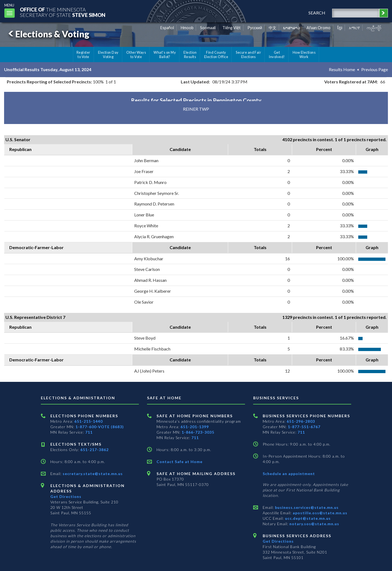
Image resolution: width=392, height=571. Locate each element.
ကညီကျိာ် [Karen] (374, 28)
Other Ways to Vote (136, 55)
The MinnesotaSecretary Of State (63, 12)
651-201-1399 (195, 427)
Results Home (342, 69)
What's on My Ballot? (165, 55)
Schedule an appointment (289, 474)
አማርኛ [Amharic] (354, 28)
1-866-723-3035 (198, 432)
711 (89, 432)
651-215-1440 (88, 421)
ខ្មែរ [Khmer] (340, 28)
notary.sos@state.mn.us (314, 524)
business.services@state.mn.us (306, 507)
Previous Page (375, 69)
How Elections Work (304, 55)
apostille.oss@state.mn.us (319, 513)
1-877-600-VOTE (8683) (100, 427)
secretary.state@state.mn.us (92, 474)
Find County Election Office (216, 55)
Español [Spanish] (167, 28)
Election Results (190, 55)
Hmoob (187, 28)
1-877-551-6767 (304, 427)
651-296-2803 (301, 421)
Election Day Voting (108, 55)
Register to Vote (83, 55)
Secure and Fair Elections (248, 55)
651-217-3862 (94, 450)
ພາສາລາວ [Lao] (292, 28)
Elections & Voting (48, 34)
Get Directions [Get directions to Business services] (278, 541)
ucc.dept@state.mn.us (307, 518)
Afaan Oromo (318, 28)
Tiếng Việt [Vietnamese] (232, 28)
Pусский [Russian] (255, 28)
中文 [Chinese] (272, 28)
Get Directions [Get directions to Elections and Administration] (66, 496)
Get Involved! (277, 55)
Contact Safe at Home (180, 462)
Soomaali (208, 28)
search (317, 13)
